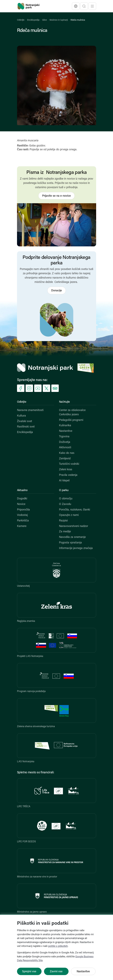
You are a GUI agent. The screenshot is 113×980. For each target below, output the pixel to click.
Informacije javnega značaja (76, 548)
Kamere (22, 526)
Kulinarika (65, 426)
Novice (21, 504)
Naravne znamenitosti (30, 410)
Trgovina (64, 437)
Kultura (21, 416)
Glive (44, 20)
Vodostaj (22, 515)
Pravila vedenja (68, 475)
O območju (66, 499)
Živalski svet (25, 421)
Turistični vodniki (69, 464)
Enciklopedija (33, 20)
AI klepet (64, 481)
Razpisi (63, 521)
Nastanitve (66, 431)
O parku (64, 490)
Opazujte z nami (69, 515)
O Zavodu (65, 504)
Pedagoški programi (71, 420)
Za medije (65, 532)
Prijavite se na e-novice (56, 196)
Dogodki (22, 499)
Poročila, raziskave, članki (75, 510)
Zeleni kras (66, 470)
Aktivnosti (65, 448)
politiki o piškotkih (58, 946)
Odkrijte (21, 20)
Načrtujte (64, 402)
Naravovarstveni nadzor (74, 526)
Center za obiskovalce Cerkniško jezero (72, 412)
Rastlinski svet (26, 427)
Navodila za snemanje (72, 537)
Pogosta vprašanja (70, 543)
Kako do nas (67, 453)
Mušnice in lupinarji (59, 20)
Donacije (57, 291)
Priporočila (23, 510)
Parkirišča (23, 521)
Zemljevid (65, 459)
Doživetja (65, 442)
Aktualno (22, 490)
